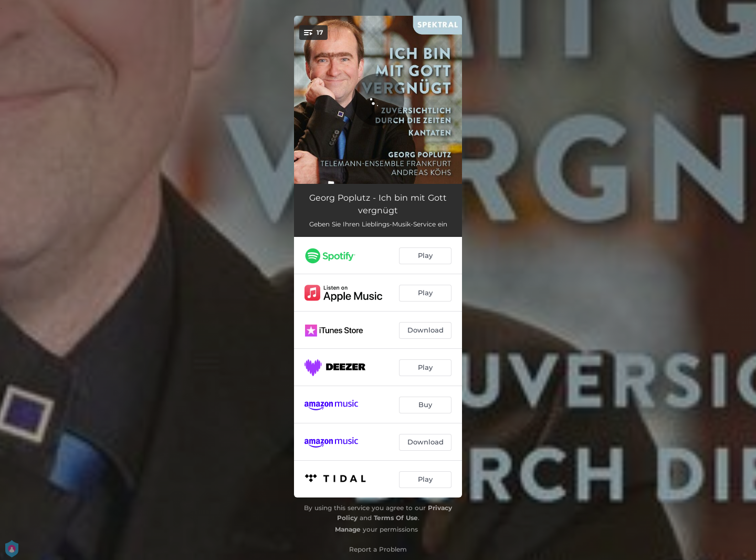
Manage (348, 529)
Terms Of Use (396, 518)
